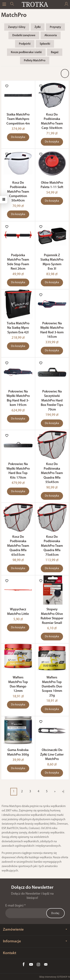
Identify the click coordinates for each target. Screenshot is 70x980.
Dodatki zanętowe (24, 35)
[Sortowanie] (65, 73)
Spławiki (45, 44)
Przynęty (55, 27)
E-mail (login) (14, 906)
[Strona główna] (35, 4)
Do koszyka (18, 137)
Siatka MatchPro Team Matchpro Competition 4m (18, 119)
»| (63, 791)
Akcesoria (51, 35)
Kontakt (10, 953)
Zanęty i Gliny (17, 27)
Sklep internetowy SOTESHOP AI (55, 977)
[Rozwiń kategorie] (4, 4)
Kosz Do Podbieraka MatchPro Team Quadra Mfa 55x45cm (52, 473)
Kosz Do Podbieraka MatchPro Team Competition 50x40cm (18, 192)
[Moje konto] (66, 4)
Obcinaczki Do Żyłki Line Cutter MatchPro (52, 755)
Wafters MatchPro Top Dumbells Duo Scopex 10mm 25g (52, 687)
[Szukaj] (12, 4)
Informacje (35, 941)
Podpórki (25, 44)
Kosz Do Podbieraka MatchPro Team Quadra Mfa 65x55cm (18, 546)
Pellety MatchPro (35, 61)
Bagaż (55, 52)
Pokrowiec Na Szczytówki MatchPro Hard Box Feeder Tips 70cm (52, 401)
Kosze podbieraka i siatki (26, 52)
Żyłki (38, 27)
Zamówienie (35, 930)
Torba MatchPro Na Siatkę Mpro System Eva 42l (18, 328)
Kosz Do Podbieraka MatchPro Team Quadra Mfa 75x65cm (52, 546)
